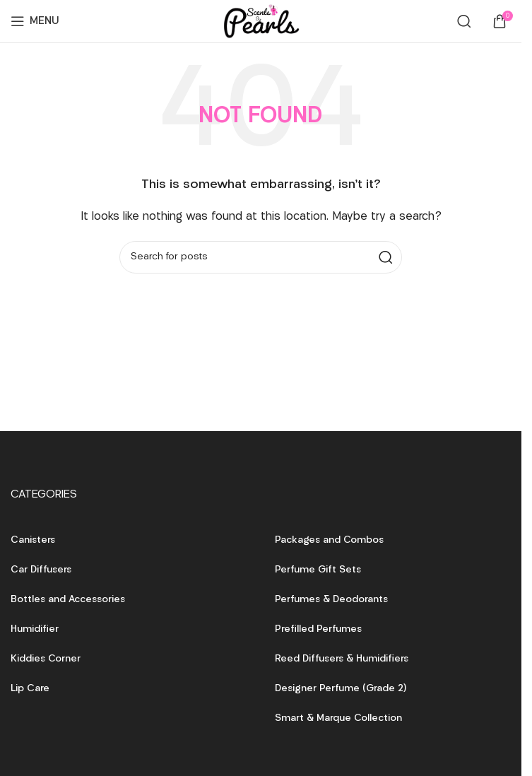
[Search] (464, 21)
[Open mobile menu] (35, 21)
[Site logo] (261, 22)
